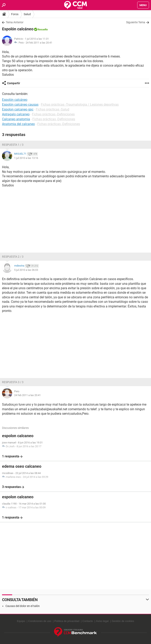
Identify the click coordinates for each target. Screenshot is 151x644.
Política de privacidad (67, 621)
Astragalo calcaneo (16, 114)
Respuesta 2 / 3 (13, 257)
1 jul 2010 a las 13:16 (26, 158)
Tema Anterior (15, 22)
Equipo (21, 621)
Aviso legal (102, 621)
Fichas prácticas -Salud (53, 109)
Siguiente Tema (136, 22)
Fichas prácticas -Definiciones (53, 114)
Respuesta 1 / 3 (13, 145)
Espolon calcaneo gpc (18, 109)
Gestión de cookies (123, 621)
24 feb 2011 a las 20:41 (39, 43)
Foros (15, 14)
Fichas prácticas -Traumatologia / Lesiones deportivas (80, 105)
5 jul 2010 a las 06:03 (26, 270)
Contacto (88, 621)
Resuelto (43, 29)
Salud (27, 14)
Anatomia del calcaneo (18, 124)
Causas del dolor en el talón (23, 606)
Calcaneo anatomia (16, 119)
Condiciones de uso (40, 621)
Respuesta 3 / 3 (13, 382)
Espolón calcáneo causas (20, 105)
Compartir (14, 83)
